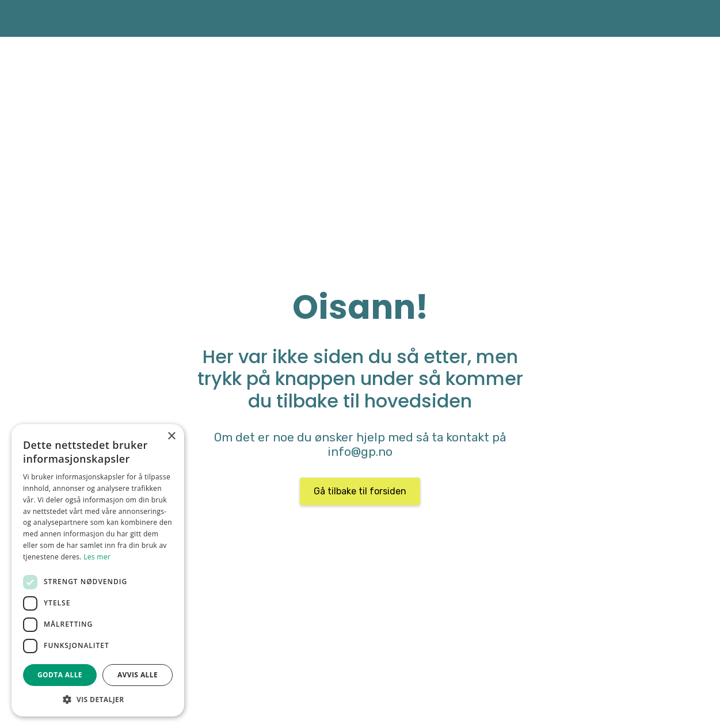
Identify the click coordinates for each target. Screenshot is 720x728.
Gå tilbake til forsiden (360, 491)
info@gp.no (360, 452)
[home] (58, 18)
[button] (98, 699)
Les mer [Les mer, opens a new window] (97, 557)
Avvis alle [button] (138, 675)
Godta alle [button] (60, 675)
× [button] (171, 437)
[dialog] (98, 570)
